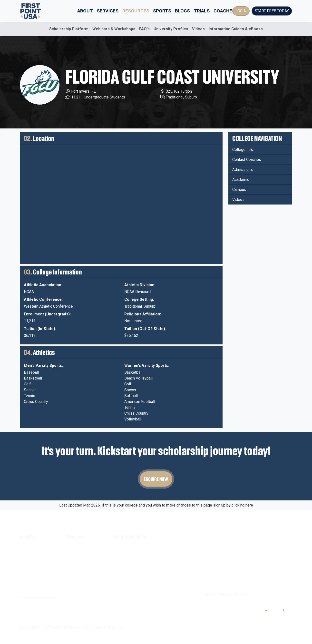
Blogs (182, 11)
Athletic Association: (43, 285)
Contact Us (122, 576)
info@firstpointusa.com (225, 594)
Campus (239, 190)
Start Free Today (272, 11)
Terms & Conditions (129, 546)
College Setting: (139, 299)
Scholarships (77, 546)
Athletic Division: (140, 285)
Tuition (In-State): (40, 329)
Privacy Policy (125, 556)
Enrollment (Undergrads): (47, 314)
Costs (25, 556)
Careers (27, 576)
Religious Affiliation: (143, 314)
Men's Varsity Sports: (43, 366)
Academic (241, 180)
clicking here (242, 505)
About (85, 11)
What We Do (30, 546)
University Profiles (171, 29)
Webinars (74, 556)
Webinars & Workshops (114, 29)
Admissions (243, 170)
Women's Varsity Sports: (147, 366)
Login (241, 11)
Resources (136, 11)
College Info (243, 150)
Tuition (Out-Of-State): (145, 329)
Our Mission (30, 566)
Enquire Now (156, 479)
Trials (202, 11)
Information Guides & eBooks (236, 29)
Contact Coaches (247, 160)
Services (108, 11)
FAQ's (144, 29)
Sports (162, 11)
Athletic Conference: (43, 299)
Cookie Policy (124, 566)
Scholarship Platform (69, 29)
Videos (198, 29)
